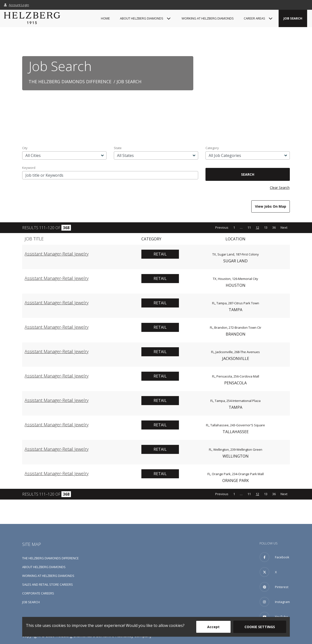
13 (266, 227)
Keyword (29, 168)
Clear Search (280, 188)
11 (249, 227)
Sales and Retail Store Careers (48, 584)
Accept (213, 627)
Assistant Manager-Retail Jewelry (57, 254)
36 (274, 227)
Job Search (293, 18)
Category (212, 148)
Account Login (16, 5)
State (118, 148)
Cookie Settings (260, 627)
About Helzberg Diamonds (44, 567)
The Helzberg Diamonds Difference (70, 82)
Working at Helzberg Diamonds (208, 18)
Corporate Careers (38, 593)
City (25, 148)
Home (105, 18)
